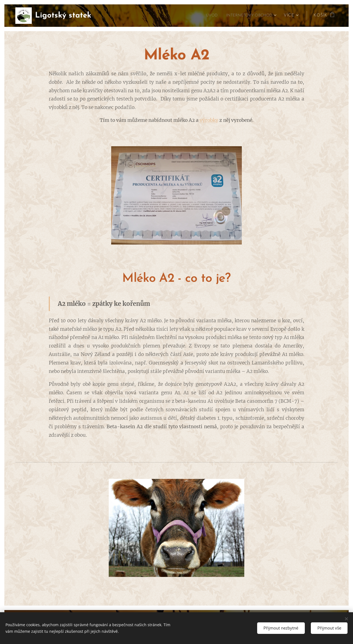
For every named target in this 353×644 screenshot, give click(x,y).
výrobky (209, 120)
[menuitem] (206, 16)
